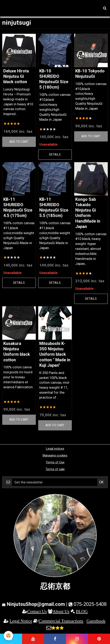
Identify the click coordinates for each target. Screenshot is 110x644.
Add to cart (19, 142)
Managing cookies (55, 455)
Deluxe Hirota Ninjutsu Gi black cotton (16, 76)
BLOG (82, 611)
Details (55, 155)
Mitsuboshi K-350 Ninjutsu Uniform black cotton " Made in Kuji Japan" (55, 354)
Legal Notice (21, 621)
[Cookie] (8, 636)
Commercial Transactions (61, 621)
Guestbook (96, 621)
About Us (61, 611)
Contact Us (37, 611)
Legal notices (55, 449)
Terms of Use (55, 462)
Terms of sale (55, 469)
